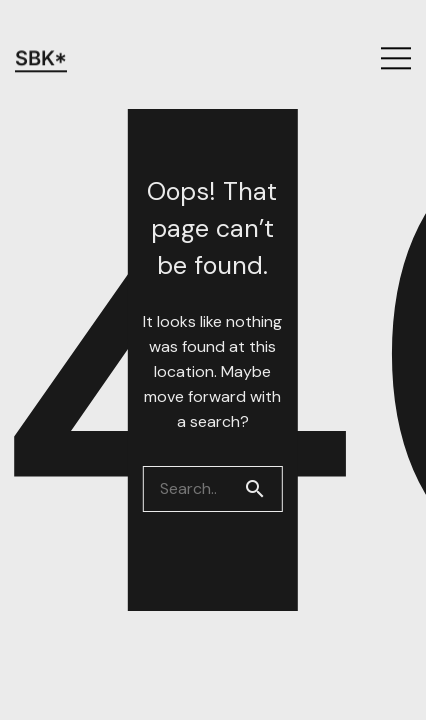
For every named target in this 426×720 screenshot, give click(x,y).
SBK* (41, 30)
